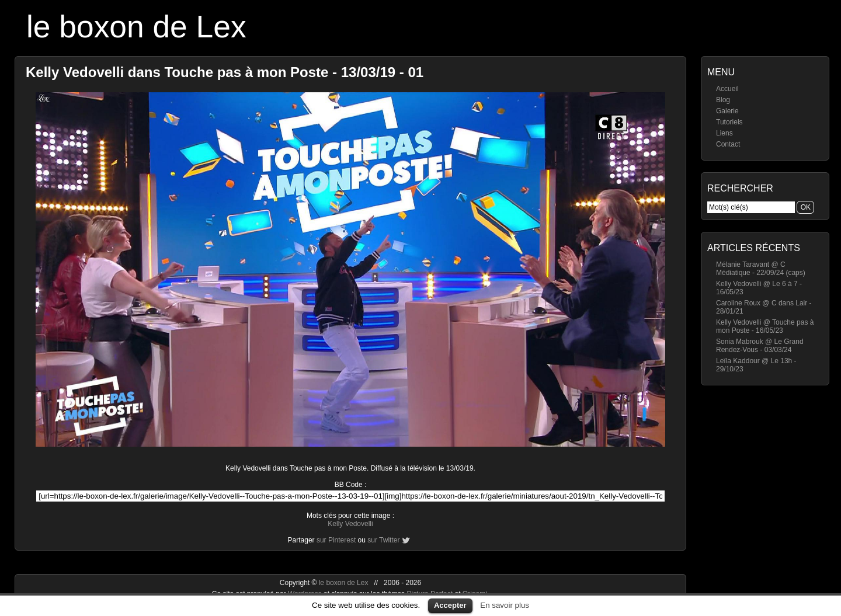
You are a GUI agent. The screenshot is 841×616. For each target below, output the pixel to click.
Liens (724, 133)
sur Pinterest (336, 540)
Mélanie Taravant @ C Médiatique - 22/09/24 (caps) (761, 269)
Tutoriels (729, 122)
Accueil (727, 89)
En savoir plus (505, 605)
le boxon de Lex (136, 27)
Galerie (727, 111)
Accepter (450, 605)
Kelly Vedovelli (350, 524)
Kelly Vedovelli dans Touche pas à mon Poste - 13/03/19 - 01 (225, 72)
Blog (723, 100)
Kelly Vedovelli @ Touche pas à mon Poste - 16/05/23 (765, 326)
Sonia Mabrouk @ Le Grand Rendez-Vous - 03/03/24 (760, 346)
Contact (728, 144)
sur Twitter (383, 540)
